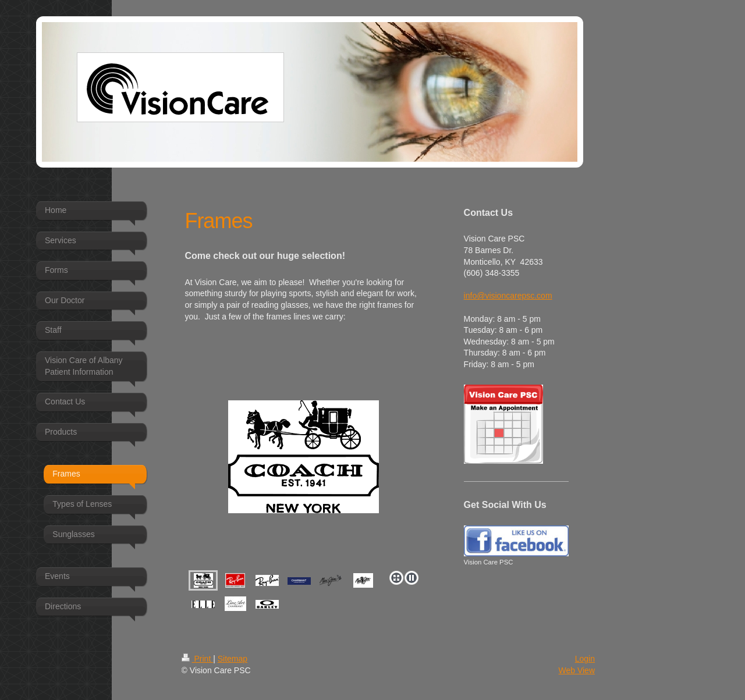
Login (585, 659)
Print (198, 659)
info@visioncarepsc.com (508, 296)
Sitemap (233, 659)
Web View (577, 670)
